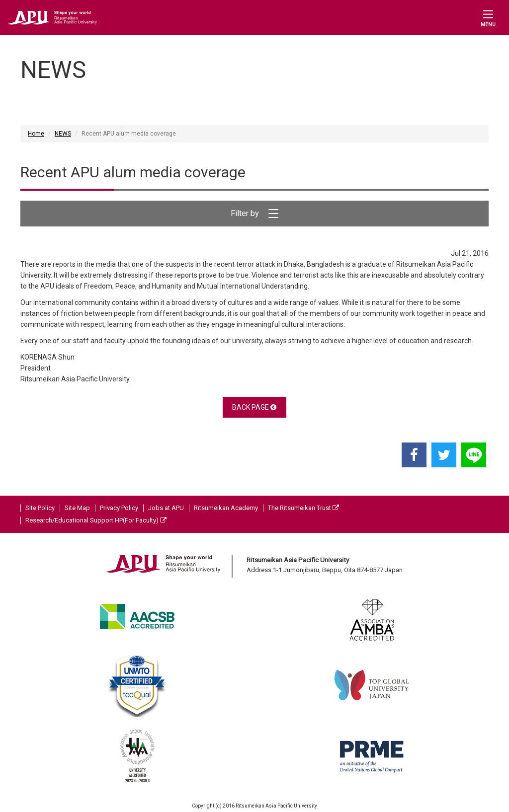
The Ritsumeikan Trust (303, 508)
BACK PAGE (254, 407)
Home (36, 134)
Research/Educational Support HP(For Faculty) (96, 520)
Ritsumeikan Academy (226, 508)
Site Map (77, 508)
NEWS (63, 134)
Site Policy (40, 508)
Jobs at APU (166, 508)
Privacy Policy (119, 508)
